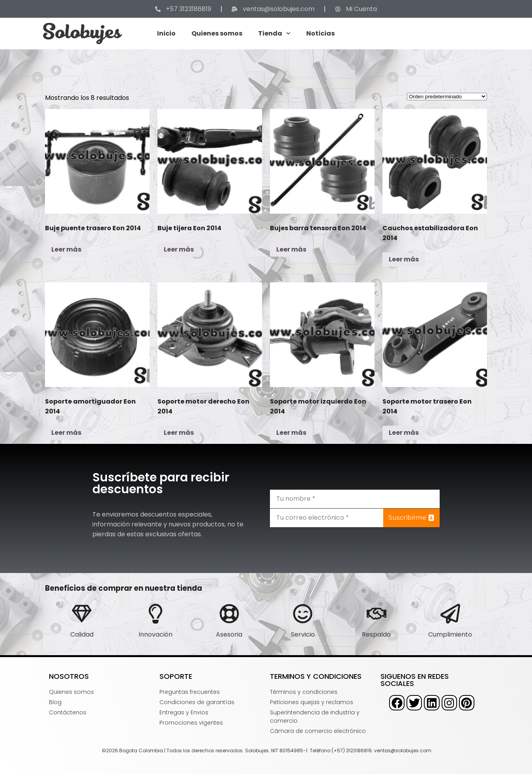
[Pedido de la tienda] (447, 97)
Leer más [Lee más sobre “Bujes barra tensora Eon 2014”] (291, 249)
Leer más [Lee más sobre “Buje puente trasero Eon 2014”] (66, 249)
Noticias (320, 33)
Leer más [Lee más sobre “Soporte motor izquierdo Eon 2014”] (291, 433)
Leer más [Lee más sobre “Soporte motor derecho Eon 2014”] (179, 433)
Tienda (274, 33)
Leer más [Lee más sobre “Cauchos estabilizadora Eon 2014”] (404, 259)
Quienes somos (217, 33)
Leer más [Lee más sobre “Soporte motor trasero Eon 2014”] (404, 433)
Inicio (166, 33)
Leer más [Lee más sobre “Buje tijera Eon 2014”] (179, 249)
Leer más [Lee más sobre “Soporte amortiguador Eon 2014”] (66, 433)
